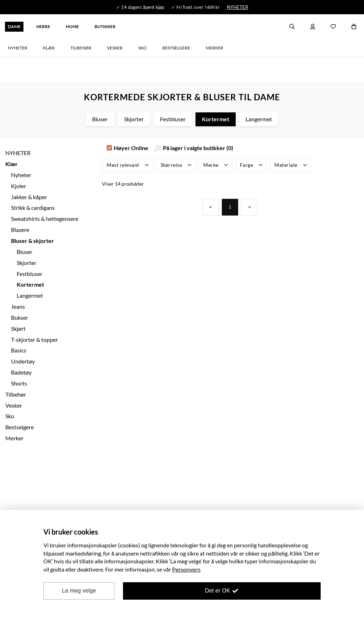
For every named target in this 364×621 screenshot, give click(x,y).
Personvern (186, 569)
